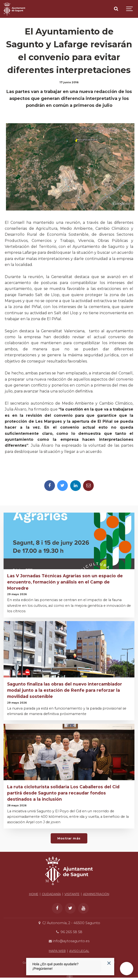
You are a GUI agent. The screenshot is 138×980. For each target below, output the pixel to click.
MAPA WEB (57, 951)
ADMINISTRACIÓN (96, 894)
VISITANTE (72, 894)
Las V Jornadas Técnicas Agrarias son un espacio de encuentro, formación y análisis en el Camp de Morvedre (65, 582)
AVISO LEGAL (79, 951)
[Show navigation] (130, 9)
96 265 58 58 (69, 932)
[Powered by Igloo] (69, 976)
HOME (34, 894)
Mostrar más (69, 838)
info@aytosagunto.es (69, 941)
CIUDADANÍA (51, 894)
